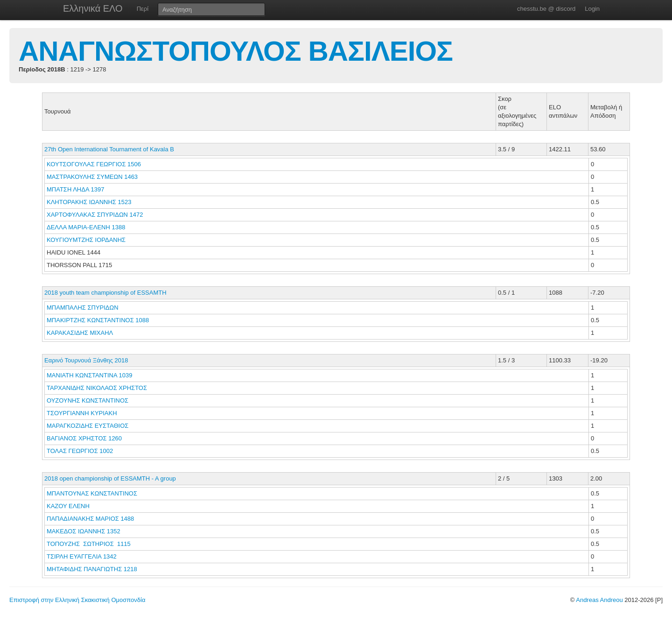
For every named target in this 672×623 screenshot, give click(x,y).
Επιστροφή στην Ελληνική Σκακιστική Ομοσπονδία (77, 600)
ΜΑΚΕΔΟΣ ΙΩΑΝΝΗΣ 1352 (84, 531)
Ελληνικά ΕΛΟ (93, 8)
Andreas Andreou (599, 600)
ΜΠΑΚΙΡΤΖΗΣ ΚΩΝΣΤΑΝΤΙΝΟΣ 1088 (98, 320)
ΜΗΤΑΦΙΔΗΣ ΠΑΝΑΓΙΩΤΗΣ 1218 (92, 569)
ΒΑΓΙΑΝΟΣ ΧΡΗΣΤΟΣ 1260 (84, 438)
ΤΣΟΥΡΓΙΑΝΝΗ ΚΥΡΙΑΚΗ (83, 413)
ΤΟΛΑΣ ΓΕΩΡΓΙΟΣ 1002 (80, 451)
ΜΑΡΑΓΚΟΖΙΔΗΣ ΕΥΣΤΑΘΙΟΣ (88, 426)
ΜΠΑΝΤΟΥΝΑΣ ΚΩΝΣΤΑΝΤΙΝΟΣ (93, 493)
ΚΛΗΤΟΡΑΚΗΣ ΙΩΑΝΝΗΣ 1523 (89, 202)
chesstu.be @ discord (546, 9)
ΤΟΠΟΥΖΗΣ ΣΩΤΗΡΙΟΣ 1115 (89, 544)
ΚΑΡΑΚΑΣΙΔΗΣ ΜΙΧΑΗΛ (80, 333)
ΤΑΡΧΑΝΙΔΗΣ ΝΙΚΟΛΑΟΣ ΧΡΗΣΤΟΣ (98, 388)
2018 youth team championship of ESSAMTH (105, 293)
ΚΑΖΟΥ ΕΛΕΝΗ (69, 506)
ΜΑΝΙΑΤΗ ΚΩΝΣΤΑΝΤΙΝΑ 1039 (89, 375)
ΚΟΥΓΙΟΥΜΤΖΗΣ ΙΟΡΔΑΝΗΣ (87, 240)
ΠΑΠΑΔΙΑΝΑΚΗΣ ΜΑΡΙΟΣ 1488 (90, 519)
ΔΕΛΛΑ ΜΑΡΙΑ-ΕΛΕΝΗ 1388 (86, 227)
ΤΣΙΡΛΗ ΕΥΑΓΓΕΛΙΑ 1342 (82, 556)
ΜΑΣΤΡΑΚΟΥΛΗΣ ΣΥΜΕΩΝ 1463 (92, 177)
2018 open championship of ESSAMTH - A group (110, 478)
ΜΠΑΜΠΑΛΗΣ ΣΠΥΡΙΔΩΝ (83, 308)
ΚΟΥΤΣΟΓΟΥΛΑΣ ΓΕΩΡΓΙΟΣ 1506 (94, 164)
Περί (143, 9)
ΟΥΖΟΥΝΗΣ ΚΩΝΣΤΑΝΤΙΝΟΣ (88, 400)
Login (592, 9)
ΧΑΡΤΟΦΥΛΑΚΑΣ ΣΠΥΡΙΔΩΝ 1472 (95, 215)
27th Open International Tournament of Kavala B (109, 149)
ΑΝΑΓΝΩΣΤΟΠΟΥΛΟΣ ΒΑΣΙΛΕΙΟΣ (236, 51)
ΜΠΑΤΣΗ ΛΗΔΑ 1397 (75, 189)
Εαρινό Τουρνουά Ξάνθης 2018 (86, 360)
